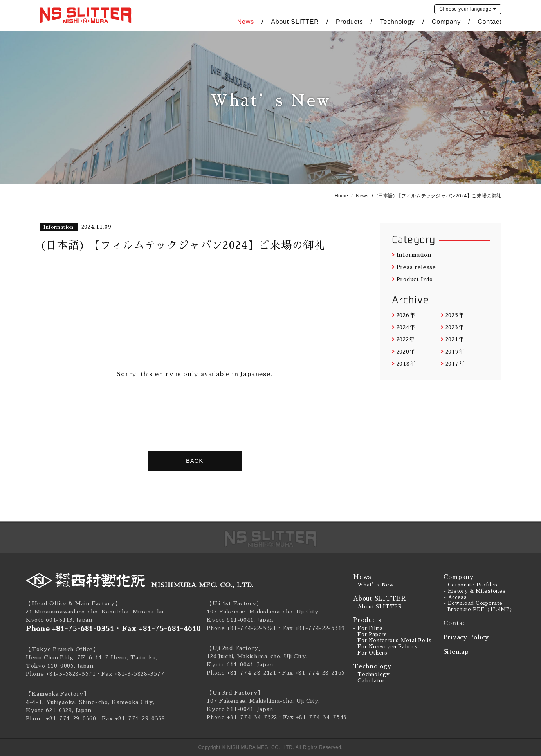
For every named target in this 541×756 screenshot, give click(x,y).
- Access (455, 597)
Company (446, 22)
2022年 (403, 339)
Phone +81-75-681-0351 (70, 629)
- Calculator (369, 681)
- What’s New (373, 585)
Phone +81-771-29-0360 (61, 718)
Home (341, 196)
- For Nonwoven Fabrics (385, 647)
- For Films (368, 628)
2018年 (404, 364)
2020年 (403, 352)
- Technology (371, 675)
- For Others (370, 653)
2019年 (453, 352)
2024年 (403, 327)
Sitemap (456, 652)
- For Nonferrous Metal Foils (392, 641)
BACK (195, 461)
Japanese (255, 374)
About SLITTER (295, 22)
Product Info (412, 279)
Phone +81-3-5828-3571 (61, 674)
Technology (398, 22)
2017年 (453, 364)
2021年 (452, 339)
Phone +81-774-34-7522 (242, 717)
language (465, 9)
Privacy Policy (466, 637)
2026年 (403, 315)
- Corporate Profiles (471, 585)
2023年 (452, 327)
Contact (490, 22)
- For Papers (370, 635)
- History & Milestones (475, 591)
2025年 (452, 315)
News (246, 22)
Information (412, 255)
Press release (414, 267)
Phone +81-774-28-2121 (242, 673)
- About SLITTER (378, 607)
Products (350, 22)
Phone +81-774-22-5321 (242, 628)
